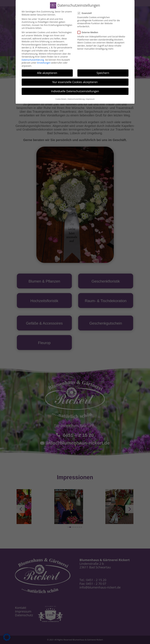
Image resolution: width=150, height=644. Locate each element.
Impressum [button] (90, 99)
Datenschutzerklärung (33, 59)
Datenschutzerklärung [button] (76, 99)
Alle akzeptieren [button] (47, 72)
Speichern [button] (103, 72)
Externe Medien (89, 32)
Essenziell (86, 13)
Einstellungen (44, 62)
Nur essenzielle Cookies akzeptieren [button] (75, 82)
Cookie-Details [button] (61, 99)
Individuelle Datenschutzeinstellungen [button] (75, 91)
